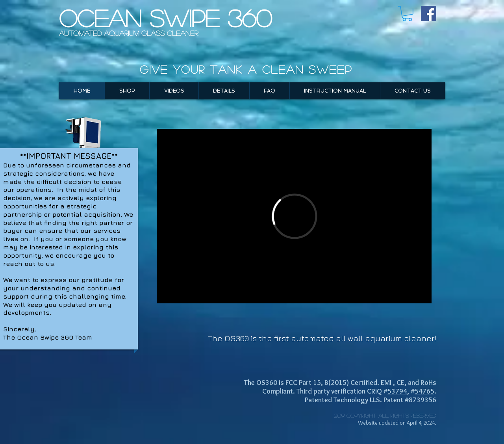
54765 (424, 391)
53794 (397, 391)
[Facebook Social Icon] (429, 14)
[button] (407, 14)
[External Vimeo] (294, 216)
